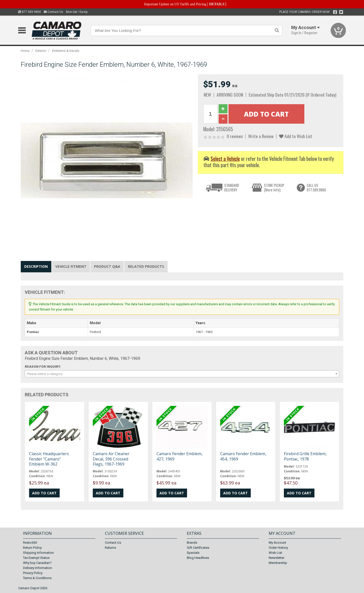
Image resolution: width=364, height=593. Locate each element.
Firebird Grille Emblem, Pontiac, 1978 (305, 456)
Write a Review (261, 136)
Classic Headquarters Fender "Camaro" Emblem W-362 (49, 459)
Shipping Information (38, 553)
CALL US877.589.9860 (316, 188)
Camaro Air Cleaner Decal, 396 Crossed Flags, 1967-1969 (111, 459)
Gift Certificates (198, 548)
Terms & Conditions (37, 578)
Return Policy (32, 548)
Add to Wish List (296, 136)
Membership (278, 563)
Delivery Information (38, 568)
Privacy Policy (33, 573)
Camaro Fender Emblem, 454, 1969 (243, 456)
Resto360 (30, 543)
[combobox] (182, 374)
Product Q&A (107, 266)
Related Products (146, 266)
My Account (277, 543)
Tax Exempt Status (36, 558)
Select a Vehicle (225, 159)
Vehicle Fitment (71, 266)
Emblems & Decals (66, 51)
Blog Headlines (198, 558)
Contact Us (53, 12)
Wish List (275, 553)
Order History (278, 548)
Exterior (41, 51)
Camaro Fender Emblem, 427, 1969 (179, 456)
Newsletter (277, 558)
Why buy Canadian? (37, 563)
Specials (193, 553)
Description (36, 266)
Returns (110, 548)
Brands (192, 543)
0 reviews (235, 136)
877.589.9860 (30, 12)
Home (25, 51)
